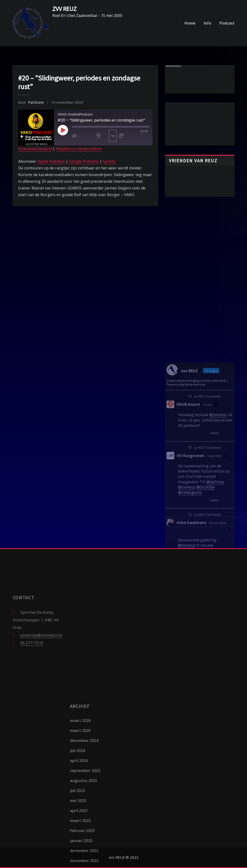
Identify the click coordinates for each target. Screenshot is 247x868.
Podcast (227, 23)
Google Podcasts (84, 161)
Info (208, 23)
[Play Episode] (63, 130)
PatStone (31, 102)
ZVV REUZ (64, 9)
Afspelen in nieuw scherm (79, 149)
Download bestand (35, 149)
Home (190, 23)
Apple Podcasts (51, 161)
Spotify (109, 161)
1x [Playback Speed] (113, 136)
